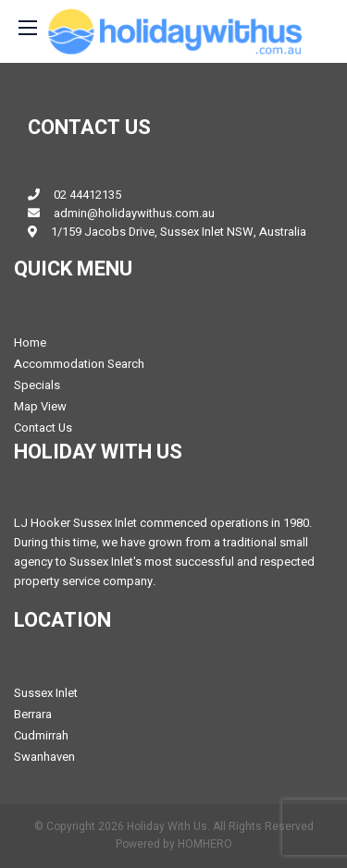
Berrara (33, 714)
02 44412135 (87, 195)
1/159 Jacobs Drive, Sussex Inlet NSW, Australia (179, 232)
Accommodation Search (79, 364)
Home (30, 342)
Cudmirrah (41, 735)
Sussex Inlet (46, 693)
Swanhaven (44, 757)
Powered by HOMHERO (174, 844)
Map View (40, 406)
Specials (37, 385)
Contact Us (43, 428)
